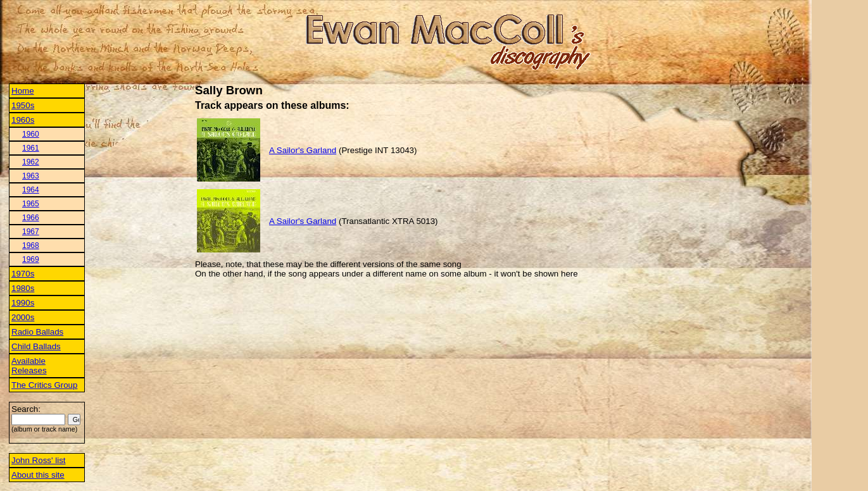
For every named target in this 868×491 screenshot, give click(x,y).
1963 (31, 176)
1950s (23, 105)
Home (23, 91)
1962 (31, 162)
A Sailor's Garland (303, 150)
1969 (31, 259)
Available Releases (29, 366)
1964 (31, 190)
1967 (31, 232)
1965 (31, 204)
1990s (23, 303)
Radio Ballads (37, 332)
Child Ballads (36, 346)
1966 (31, 218)
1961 (31, 148)
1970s (23, 274)
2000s (23, 317)
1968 (31, 245)
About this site (38, 475)
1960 (31, 134)
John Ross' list (39, 460)
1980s (23, 288)
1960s (23, 120)
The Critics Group (44, 385)
